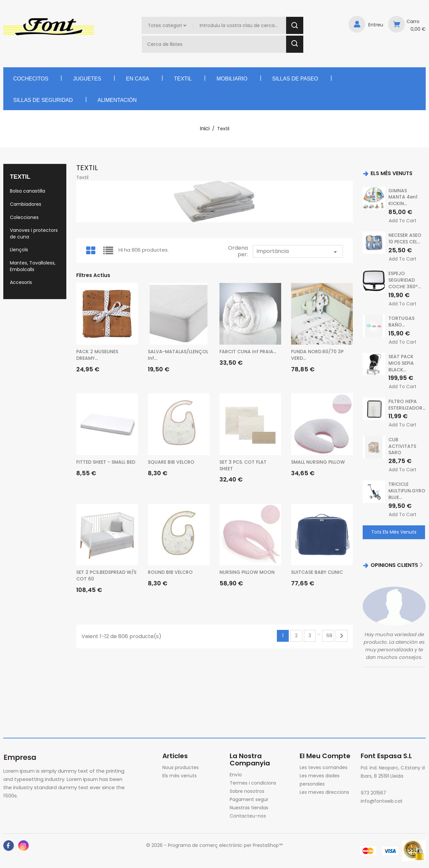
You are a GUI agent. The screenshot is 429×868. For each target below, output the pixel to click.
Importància (298, 252)
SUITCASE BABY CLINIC (317, 572)
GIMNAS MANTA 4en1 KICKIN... (403, 197)
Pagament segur (249, 799)
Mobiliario (232, 79)
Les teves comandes (324, 767)
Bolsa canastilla (28, 191)
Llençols (19, 250)
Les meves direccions (324, 792)
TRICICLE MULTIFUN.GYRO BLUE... (407, 491)
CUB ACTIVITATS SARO (402, 446)
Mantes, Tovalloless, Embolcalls (33, 266)
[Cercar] (215, 44)
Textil (183, 79)
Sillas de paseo (295, 79)
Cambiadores (26, 204)
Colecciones (24, 217)
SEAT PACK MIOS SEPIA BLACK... (401, 363)
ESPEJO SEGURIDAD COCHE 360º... (405, 280)
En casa (138, 79)
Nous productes (181, 767)
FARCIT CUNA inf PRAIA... (248, 352)
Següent (342, 636)
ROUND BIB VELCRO (170, 572)
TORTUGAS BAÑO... (401, 322)
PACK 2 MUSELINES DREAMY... (97, 355)
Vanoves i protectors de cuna (34, 233)
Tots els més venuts (394, 532)
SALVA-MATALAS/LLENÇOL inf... (178, 355)
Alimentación (117, 100)
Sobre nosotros (247, 791)
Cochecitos (31, 79)
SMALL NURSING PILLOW (318, 462)
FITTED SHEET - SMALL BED (106, 462)
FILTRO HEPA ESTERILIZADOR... (407, 405)
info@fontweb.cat (382, 801)
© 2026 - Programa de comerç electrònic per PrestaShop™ (214, 845)
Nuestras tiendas (249, 808)
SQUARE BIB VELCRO (171, 462)
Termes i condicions (253, 783)
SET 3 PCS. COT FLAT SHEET (243, 465)
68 (329, 635)
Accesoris (21, 282)
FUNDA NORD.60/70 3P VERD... (317, 355)
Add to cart (403, 221)
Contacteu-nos (248, 816)
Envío (236, 775)
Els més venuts (180, 776)
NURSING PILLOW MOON (247, 572)
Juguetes (87, 79)
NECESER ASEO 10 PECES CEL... (405, 238)
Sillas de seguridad (43, 100)
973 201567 (373, 793)
